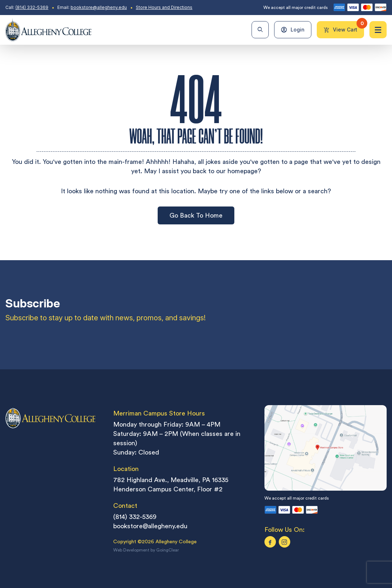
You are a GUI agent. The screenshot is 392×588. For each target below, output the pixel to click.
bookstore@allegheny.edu (99, 7)
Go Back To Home (196, 215)
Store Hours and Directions (164, 7)
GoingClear (168, 550)
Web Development (131, 550)
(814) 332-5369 (32, 7)
